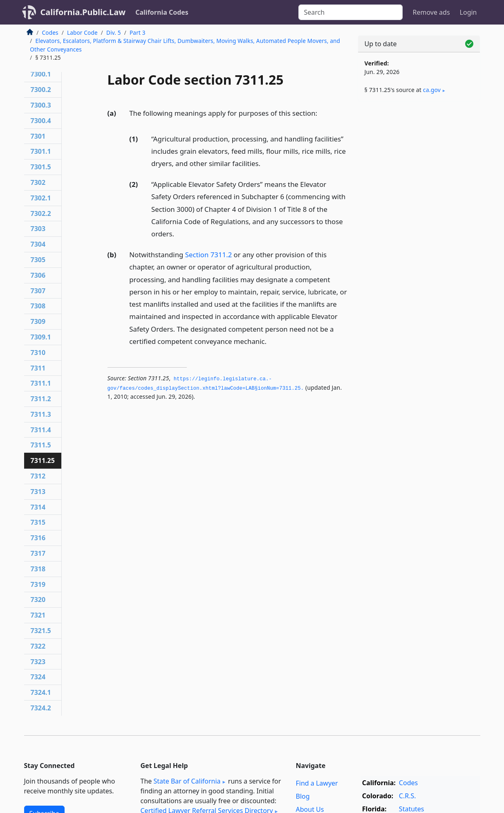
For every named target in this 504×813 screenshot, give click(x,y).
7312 (38, 476)
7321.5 (41, 631)
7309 (38, 321)
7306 (38, 275)
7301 (38, 136)
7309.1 (41, 337)
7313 (38, 492)
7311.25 (43, 460)
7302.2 (41, 213)
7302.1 (41, 198)
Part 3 (138, 33)
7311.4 (41, 430)
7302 (38, 182)
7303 (38, 229)
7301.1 (41, 151)
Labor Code (82, 33)
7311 (38, 368)
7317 (38, 553)
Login (468, 12)
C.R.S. (408, 796)
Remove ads (431, 12)
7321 (38, 615)
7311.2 (41, 399)
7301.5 (41, 167)
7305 (38, 260)
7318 (38, 569)
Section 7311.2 (209, 255)
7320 (38, 600)
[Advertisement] (419, 236)
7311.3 (41, 414)
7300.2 (41, 90)
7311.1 (41, 383)
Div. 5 (114, 33)
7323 (38, 662)
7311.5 (41, 445)
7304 (38, 244)
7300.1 (41, 74)
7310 (38, 353)
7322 (38, 646)
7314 (38, 507)
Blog (303, 796)
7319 (38, 584)
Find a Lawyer (317, 783)
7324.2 (41, 708)
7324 (38, 677)
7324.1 (41, 692)
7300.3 (41, 105)
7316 (38, 538)
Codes (50, 33)
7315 (38, 522)
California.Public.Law (83, 12)
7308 (38, 306)
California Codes (162, 12)
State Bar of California (187, 781)
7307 (38, 291)
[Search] (351, 12)
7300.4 (41, 121)
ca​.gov (432, 90)
